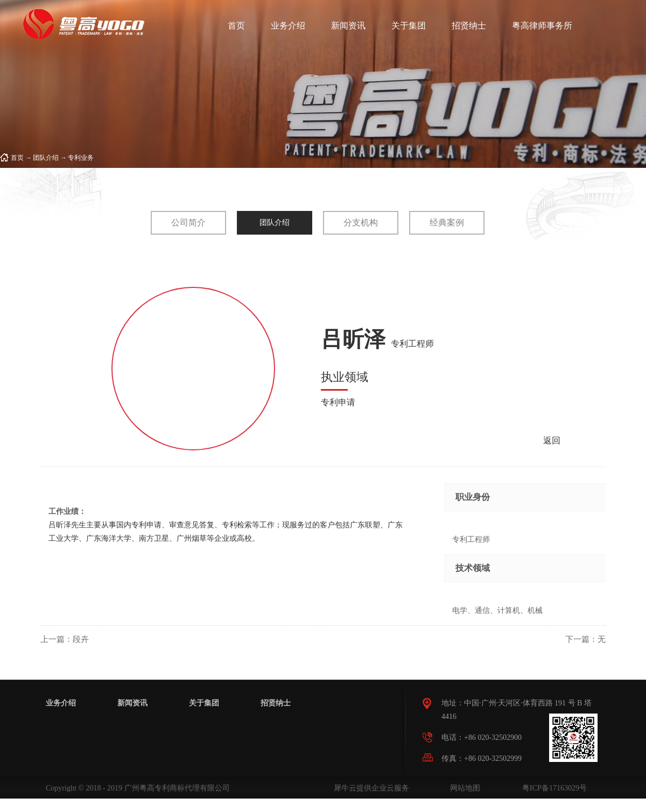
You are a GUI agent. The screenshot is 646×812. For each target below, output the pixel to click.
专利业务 (81, 158)
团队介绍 (46, 158)
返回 (552, 440)
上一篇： (65, 639)
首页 (236, 26)
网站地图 (463, 788)
